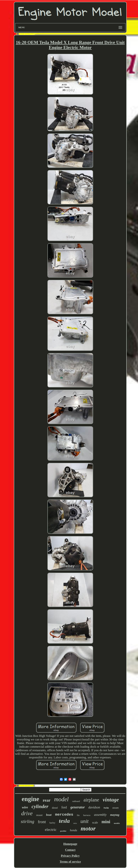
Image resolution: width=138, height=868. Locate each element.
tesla (64, 821)
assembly (100, 815)
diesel (55, 808)
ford (64, 807)
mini (106, 822)
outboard (76, 801)
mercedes (64, 815)
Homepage (70, 844)
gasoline (63, 831)
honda (73, 830)
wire (25, 807)
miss (75, 823)
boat (49, 815)
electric (51, 830)
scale (95, 823)
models (117, 823)
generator (78, 807)
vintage (111, 800)
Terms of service (70, 862)
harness (87, 815)
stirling (27, 821)
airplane (91, 800)
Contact (70, 850)
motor (88, 828)
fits (78, 815)
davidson (94, 807)
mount (39, 815)
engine (30, 799)
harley (52, 823)
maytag (115, 815)
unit (85, 821)
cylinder (40, 806)
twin (106, 808)
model (61, 799)
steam (115, 808)
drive (27, 813)
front (42, 822)
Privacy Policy (70, 856)
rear (47, 800)
